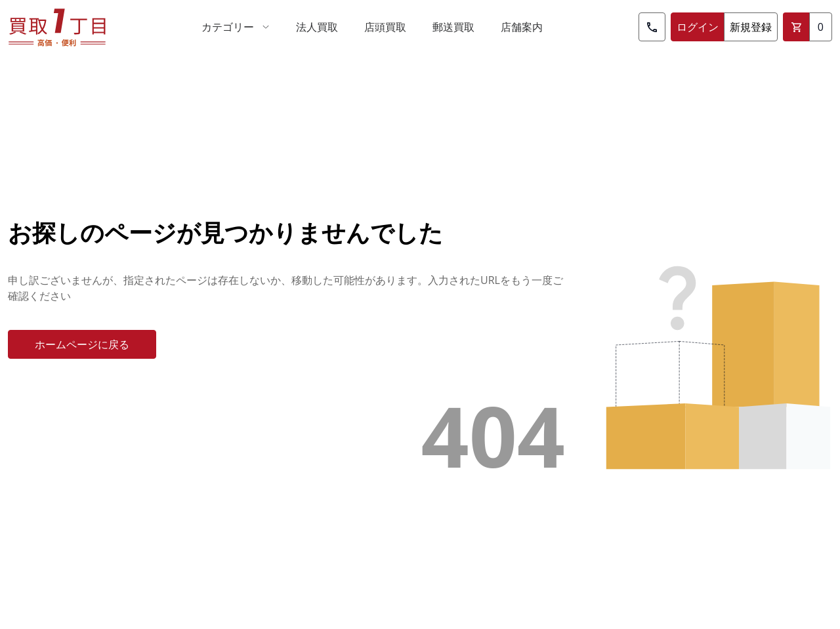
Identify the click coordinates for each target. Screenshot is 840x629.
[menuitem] (236, 27)
